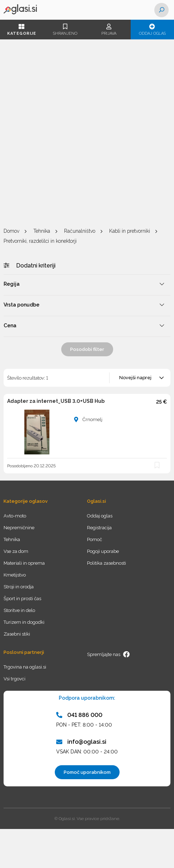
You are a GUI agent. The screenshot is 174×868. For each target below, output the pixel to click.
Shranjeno (66, 30)
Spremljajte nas (108, 654)
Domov (11, 231)
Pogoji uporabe (103, 551)
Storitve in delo (19, 610)
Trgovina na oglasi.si (25, 667)
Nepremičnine (19, 528)
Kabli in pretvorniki (130, 231)
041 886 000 (79, 715)
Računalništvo (80, 231)
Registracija (99, 528)
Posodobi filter (87, 349)
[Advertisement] (87, 134)
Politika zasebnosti (107, 563)
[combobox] (140, 378)
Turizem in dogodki (24, 622)
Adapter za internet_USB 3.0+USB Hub (56, 401)
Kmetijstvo (15, 575)
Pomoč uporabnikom (87, 772)
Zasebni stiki (17, 634)
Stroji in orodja (19, 587)
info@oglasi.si (81, 742)
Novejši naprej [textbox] (135, 378)
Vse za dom (16, 551)
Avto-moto (15, 516)
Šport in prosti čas (22, 599)
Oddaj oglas (153, 30)
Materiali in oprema (24, 563)
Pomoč (95, 539)
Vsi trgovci (14, 679)
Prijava (109, 30)
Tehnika (42, 231)
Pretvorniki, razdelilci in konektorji (40, 241)
